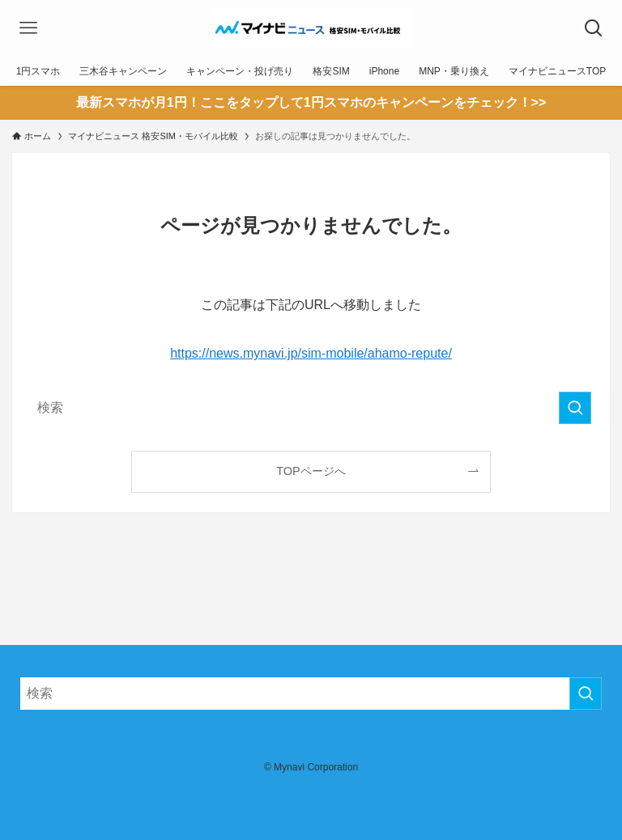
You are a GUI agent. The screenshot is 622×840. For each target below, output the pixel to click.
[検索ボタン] (594, 28)
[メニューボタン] (28, 28)
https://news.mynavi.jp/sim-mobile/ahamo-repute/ (311, 353)
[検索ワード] (311, 408)
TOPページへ (311, 471)
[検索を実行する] (575, 408)
